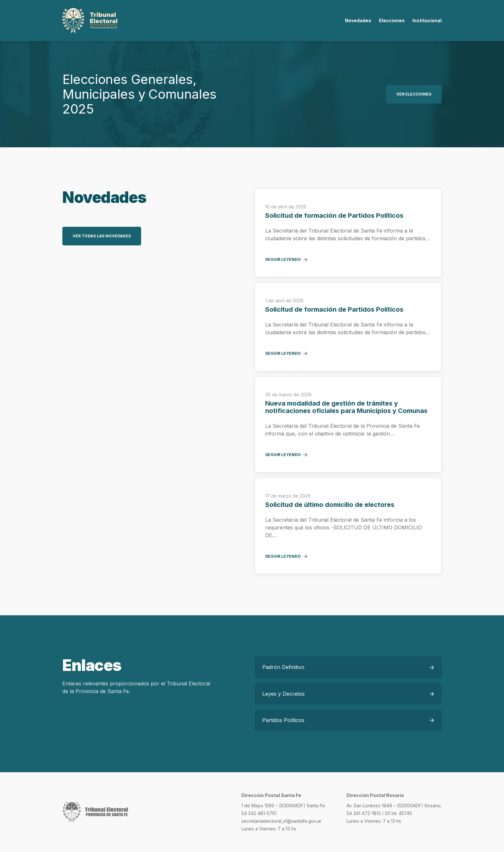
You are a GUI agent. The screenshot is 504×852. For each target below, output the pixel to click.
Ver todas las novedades (102, 236)
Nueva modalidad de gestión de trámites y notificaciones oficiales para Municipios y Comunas (346, 407)
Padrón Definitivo (283, 667)
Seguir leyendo (283, 260)
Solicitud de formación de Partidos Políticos (334, 216)
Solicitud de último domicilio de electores (330, 505)
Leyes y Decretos (283, 694)
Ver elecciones (414, 94)
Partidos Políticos (283, 720)
